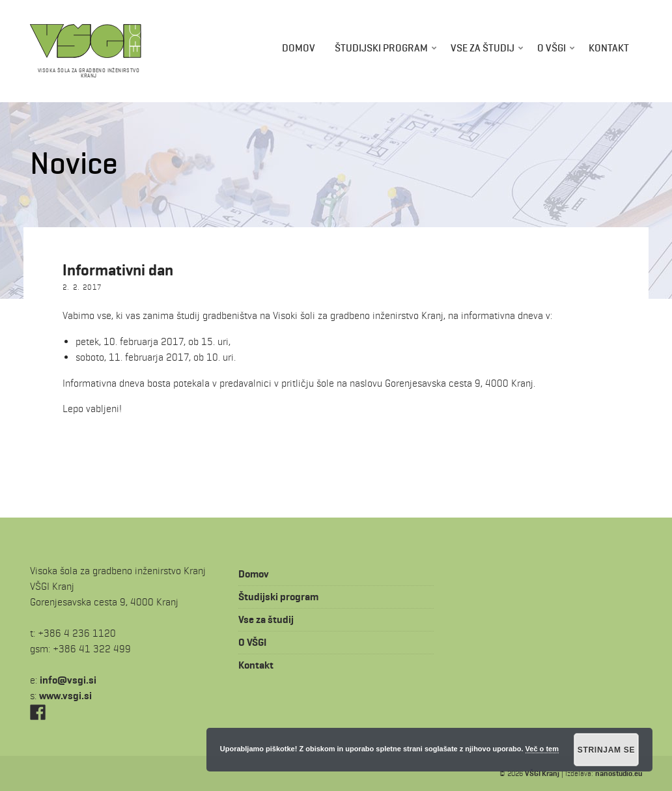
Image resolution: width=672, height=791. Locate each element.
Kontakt (609, 48)
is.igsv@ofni (68, 680)
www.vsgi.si (65, 696)
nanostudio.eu (619, 773)
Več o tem (542, 749)
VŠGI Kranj (542, 773)
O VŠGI (552, 48)
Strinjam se (607, 750)
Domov (299, 48)
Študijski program (381, 48)
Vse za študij (483, 48)
